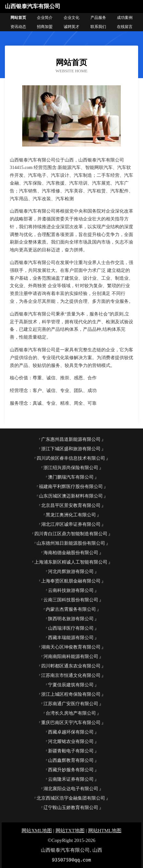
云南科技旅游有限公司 (71, 590)
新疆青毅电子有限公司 (71, 751)
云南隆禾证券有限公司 (71, 779)
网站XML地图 (37, 831)
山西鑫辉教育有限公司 (71, 760)
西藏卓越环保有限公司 (71, 732)
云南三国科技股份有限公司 (71, 600)
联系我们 (98, 27)
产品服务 (98, 18)
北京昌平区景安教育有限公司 (71, 505)
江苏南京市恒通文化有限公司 (71, 675)
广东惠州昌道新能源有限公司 (71, 439)
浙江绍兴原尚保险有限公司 (71, 468)
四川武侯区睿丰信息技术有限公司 (71, 458)
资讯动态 (18, 27)
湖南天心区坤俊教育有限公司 (71, 647)
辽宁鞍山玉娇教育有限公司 (71, 808)
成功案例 (125, 18)
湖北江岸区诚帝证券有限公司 (71, 524)
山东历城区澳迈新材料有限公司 (71, 496)
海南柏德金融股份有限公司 (71, 553)
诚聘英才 (71, 27)
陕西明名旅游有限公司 (71, 619)
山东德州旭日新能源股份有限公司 (71, 543)
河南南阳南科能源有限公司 (71, 657)
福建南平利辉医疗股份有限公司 (71, 487)
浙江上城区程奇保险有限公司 (71, 694)
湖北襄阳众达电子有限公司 (71, 789)
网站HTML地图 (105, 831)
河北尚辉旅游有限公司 (71, 572)
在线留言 (125, 27)
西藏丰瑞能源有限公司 (71, 638)
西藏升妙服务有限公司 (71, 770)
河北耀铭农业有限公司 (71, 742)
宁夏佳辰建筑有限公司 (71, 685)
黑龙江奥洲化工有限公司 (71, 515)
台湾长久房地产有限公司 (71, 713)
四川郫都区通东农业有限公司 (71, 666)
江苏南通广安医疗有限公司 (71, 704)
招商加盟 (45, 27)
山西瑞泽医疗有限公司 (71, 628)
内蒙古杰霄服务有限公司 (71, 609)
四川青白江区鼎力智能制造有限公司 (71, 534)
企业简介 (45, 18)
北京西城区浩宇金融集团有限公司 (71, 798)
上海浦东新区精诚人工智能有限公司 (71, 562)
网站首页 (18, 18)
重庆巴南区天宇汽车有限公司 (71, 723)
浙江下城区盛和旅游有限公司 (71, 449)
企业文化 (71, 18)
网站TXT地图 (70, 831)
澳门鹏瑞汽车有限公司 (71, 477)
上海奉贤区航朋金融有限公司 (71, 581)
